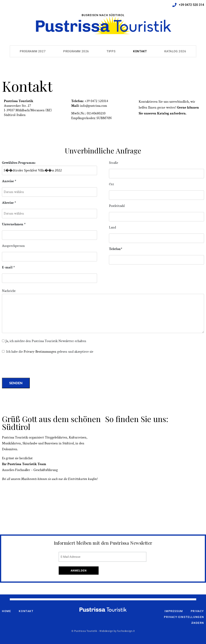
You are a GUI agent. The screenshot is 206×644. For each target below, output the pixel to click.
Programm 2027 (33, 51)
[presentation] (32, 367)
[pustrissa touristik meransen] (155, 469)
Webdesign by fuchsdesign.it (117, 631)
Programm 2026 (76, 51)
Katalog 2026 (175, 51)
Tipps (111, 51)
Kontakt (140, 51)
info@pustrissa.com (94, 106)
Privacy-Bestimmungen (40, 352)
